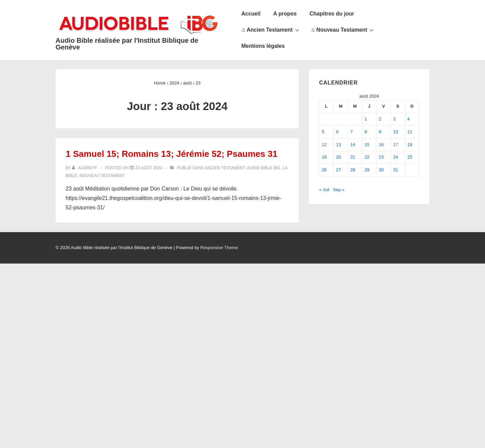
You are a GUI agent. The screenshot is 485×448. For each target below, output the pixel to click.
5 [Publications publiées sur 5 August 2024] (323, 132)
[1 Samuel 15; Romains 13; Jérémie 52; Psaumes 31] (149, 168)
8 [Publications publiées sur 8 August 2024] (366, 132)
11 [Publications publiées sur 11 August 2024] (410, 132)
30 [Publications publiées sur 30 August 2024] (381, 170)
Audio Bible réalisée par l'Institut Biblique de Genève (127, 44)
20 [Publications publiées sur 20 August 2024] (338, 157)
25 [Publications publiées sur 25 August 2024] (410, 157)
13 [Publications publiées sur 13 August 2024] (338, 145)
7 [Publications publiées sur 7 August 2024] (351, 132)
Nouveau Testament (102, 176)
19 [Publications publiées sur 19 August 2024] (324, 157)
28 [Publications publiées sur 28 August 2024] (353, 170)
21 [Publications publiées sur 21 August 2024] (353, 157)
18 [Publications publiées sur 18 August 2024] (410, 145)
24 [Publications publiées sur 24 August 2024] (395, 157)
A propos (285, 14)
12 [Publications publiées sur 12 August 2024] (324, 145)
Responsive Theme (219, 248)
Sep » (339, 190)
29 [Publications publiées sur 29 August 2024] (367, 170)
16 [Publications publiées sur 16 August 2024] (381, 145)
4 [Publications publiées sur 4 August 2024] (409, 119)
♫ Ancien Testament (271, 30)
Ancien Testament (225, 168)
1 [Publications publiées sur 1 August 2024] (366, 119)
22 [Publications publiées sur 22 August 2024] (367, 157)
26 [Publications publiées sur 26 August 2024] (324, 170)
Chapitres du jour (332, 14)
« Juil (324, 190)
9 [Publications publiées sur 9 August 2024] (380, 132)
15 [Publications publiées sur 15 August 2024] (367, 145)
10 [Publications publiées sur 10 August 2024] (395, 132)
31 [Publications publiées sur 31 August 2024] (395, 170)
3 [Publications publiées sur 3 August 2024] (394, 119)
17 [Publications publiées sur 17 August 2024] (395, 145)
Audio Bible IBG (264, 168)
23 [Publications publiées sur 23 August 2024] (381, 157)
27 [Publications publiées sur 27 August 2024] (338, 170)
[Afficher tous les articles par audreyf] (85, 168)
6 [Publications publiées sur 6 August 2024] (337, 132)
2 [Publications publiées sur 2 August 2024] (380, 119)
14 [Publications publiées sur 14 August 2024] (353, 145)
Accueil (251, 14)
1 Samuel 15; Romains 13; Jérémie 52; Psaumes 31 (172, 154)
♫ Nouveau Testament (343, 30)
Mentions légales (263, 46)
